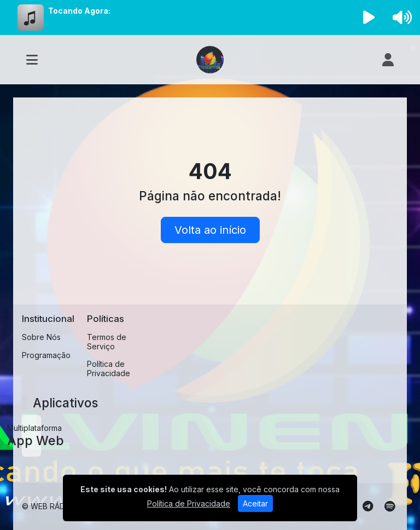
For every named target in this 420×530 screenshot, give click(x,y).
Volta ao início (210, 230)
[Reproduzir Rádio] (369, 18)
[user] (388, 60)
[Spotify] (390, 506)
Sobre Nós (41, 337)
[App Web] (31, 436)
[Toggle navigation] (32, 60)
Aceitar (255, 503)
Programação (46, 355)
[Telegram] (368, 506)
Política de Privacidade (109, 368)
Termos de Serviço (107, 342)
